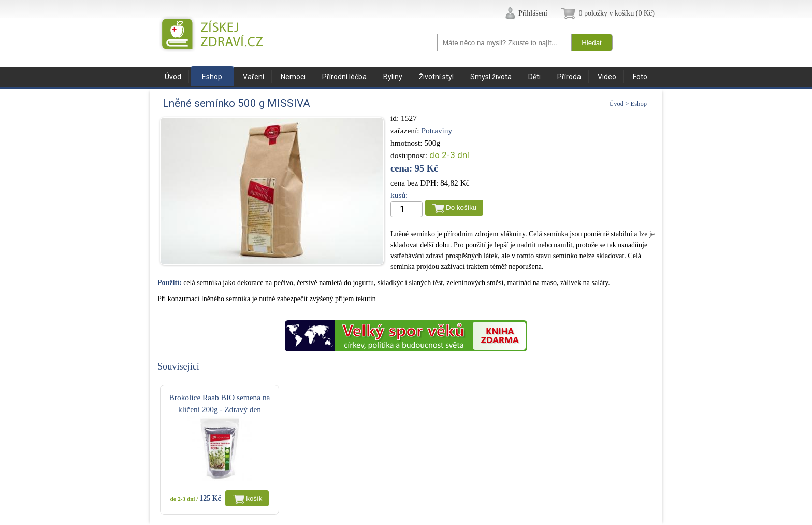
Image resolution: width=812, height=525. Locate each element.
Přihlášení (533, 13)
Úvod (173, 77)
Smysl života (491, 77)
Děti (534, 77)
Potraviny (437, 130)
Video (607, 77)
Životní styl (436, 77)
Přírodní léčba (344, 77)
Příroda (569, 77)
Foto (640, 77)
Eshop (212, 77)
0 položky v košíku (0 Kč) (617, 13)
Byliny (393, 77)
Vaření (253, 77)
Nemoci (293, 77)
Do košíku (461, 208)
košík (254, 498)
